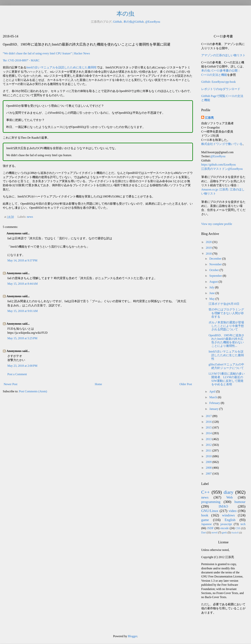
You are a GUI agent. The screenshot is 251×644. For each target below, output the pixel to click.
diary (229, 492)
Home (98, 384)
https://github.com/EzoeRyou (218, 165)
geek (224, 532)
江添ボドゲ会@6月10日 (224, 304)
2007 (209, 474)
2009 (209, 462)
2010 (209, 456)
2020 (209, 242)
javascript (226, 524)
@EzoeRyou (153, 22)
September (216, 276)
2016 (209, 422)
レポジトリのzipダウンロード (221, 89)
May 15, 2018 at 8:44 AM (22, 284)
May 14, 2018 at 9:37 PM (22, 260)
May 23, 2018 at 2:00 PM (22, 366)
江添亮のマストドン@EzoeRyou (222, 169)
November (216, 264)
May (212, 299)
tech (243, 524)
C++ (205, 492)
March (214, 397)
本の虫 (125, 14)
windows (228, 515)
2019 (209, 248)
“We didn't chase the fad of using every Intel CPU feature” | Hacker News (46, 53)
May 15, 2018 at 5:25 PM (22, 338)
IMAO (223, 506)
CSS (238, 528)
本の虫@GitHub (134, 22)
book (205, 515)
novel (214, 532)
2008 (209, 468)
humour (240, 502)
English (230, 520)
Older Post (186, 384)
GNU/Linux (210, 511)
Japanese (206, 524)
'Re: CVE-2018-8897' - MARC (21, 60)
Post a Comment (17, 374)
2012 (209, 445)
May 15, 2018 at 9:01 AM (22, 311)
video (233, 511)
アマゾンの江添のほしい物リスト (223, 55)
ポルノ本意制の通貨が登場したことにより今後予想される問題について (226, 326)
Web (230, 497)
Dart (204, 532)
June (212, 293)
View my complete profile (217, 224)
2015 (209, 427)
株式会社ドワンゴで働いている (222, 144)
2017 (209, 416)
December (216, 259)
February (215, 403)
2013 (209, 439)
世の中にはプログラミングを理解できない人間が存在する (226, 313)
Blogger (133, 636)
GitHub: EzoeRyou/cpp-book (218, 82)
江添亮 (209, 118)
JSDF (210, 528)
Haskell (235, 533)
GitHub (117, 22)
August (214, 282)
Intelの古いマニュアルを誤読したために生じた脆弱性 (62, 67)
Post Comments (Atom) (33, 391)
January (214, 409)
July (212, 287)
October (214, 270)
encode (225, 528)
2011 (209, 451)
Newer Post (11, 384)
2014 (209, 433)
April (213, 392)
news (30, 217)
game (205, 520)
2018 (209, 254)
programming (211, 502)
